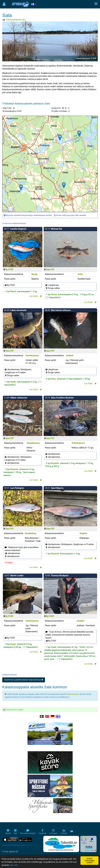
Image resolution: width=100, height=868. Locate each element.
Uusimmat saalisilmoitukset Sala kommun (24, 680)
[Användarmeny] (4, 4)
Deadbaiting (30, 533)
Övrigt (34, 274)
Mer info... (15, 865)
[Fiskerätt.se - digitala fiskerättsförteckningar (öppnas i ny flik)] (61, 844)
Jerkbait (69, 356)
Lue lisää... (35, 296)
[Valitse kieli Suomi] (58, 717)
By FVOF (9, 270)
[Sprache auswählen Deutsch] (53, 717)
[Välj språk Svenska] (42, 717)
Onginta (83, 533)
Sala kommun (73, 694)
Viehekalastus (32, 356)
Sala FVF (50, 270)
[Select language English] (47, 717)
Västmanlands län (16, 20)
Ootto (80, 274)
